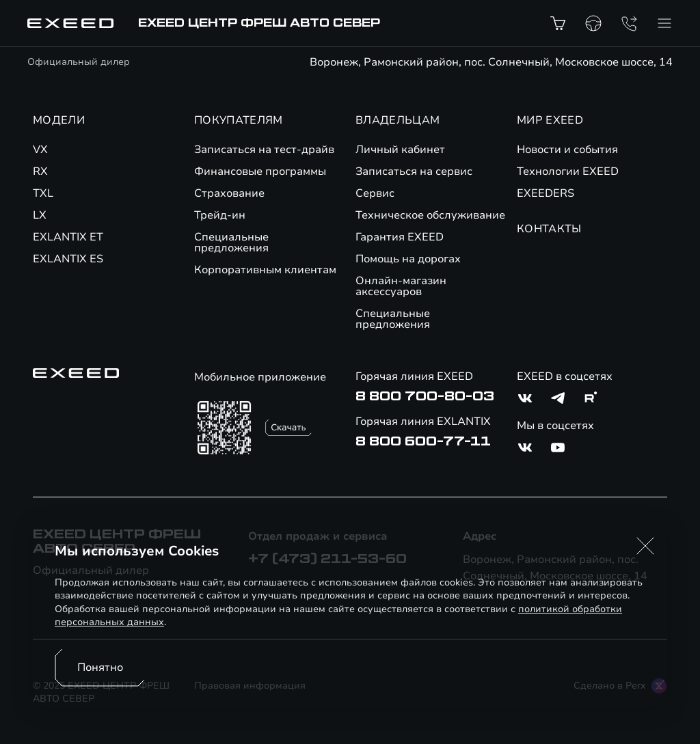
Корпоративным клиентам (265, 270)
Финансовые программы (260, 171)
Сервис (375, 193)
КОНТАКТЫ (549, 229)
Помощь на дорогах (408, 259)
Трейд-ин (220, 215)
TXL (43, 193)
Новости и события (567, 150)
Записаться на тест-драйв (264, 150)
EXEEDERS (546, 193)
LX (40, 215)
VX (40, 150)
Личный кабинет (400, 150)
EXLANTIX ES (68, 259)
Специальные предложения (231, 243)
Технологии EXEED (568, 171)
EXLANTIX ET (68, 237)
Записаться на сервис (414, 171)
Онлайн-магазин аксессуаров (401, 286)
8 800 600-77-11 (423, 441)
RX (40, 171)
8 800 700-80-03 (425, 396)
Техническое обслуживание (430, 215)
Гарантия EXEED (400, 237)
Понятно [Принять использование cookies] (100, 667)
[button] (645, 546)
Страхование (229, 193)
